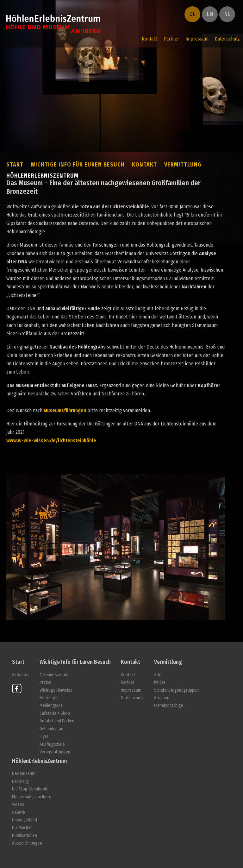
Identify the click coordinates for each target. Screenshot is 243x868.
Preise (45, 682)
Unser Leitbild (25, 820)
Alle (158, 675)
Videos (18, 805)
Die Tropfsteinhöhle (30, 789)
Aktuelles (21, 675)
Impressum (197, 39)
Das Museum (24, 774)
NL (227, 14)
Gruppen (162, 698)
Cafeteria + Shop (55, 713)
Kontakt (150, 39)
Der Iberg (20, 781)
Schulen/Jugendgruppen (176, 690)
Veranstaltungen (55, 752)
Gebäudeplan (51, 729)
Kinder (160, 682)
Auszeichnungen (27, 843)
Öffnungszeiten (54, 675)
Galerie (19, 812)
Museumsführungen (65, 410)
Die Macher (22, 828)
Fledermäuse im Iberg (32, 797)
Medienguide (51, 705)
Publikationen (25, 836)
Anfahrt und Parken (57, 721)
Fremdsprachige (169, 705)
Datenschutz (227, 39)
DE (192, 14)
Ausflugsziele (52, 744)
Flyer (44, 736)
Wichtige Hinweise (56, 690)
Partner (171, 39)
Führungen (49, 698)
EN (210, 14)
